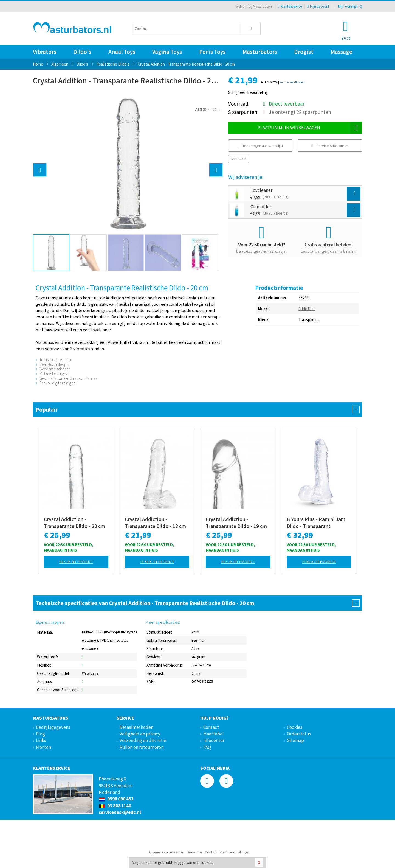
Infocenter (214, 740)
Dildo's (82, 52)
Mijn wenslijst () (348, 6)
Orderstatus (299, 734)
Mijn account (318, 6)
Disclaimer (194, 852)
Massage (341, 52)
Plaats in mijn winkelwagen (310, 128)
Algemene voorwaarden (166, 852)
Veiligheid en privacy (140, 734)
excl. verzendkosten (292, 82)
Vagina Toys (167, 52)
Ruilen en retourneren (142, 747)
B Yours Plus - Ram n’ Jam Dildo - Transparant (316, 523)
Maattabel (239, 159)
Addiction (307, 309)
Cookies (295, 727)
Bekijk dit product (76, 562)
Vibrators (45, 52)
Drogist (304, 52)
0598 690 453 (116, 799)
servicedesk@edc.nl (120, 812)
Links (41, 740)
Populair (198, 410)
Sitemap (295, 740)
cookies (207, 862)
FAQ (207, 747)
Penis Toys (212, 52)
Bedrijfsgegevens (53, 727)
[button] (40, 170)
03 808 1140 (115, 806)
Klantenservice (290, 6)
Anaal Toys (122, 52)
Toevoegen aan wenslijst (260, 146)
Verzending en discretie (143, 740)
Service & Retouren (330, 146)
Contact (211, 727)
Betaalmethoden (136, 727)
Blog (40, 734)
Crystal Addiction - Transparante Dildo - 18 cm (155, 523)
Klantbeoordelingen (234, 852)
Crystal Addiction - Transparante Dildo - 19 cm (236, 523)
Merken (43, 747)
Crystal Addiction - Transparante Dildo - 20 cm (74, 523)
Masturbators (260, 52)
